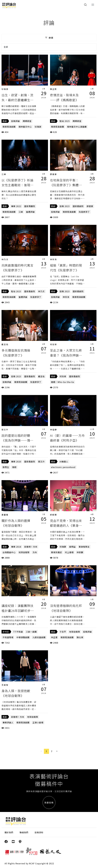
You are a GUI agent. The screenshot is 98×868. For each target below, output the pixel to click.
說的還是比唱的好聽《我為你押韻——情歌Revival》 (17, 440)
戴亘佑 (5, 344)
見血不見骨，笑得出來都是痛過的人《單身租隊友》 (66, 525)
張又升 (5, 430)
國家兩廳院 (30, 206)
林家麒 (80, 552)
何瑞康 (63, 547)
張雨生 (6, 467)
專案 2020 (16, 462)
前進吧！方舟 (31, 547)
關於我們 (9, 832)
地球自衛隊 (24, 552)
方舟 (35, 552)
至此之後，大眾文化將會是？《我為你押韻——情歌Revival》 (66, 355)
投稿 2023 (65, 206)
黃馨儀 (5, 515)
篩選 (49, 38)
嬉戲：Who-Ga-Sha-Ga (63, 382)
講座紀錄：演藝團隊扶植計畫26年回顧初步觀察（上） (18, 610)
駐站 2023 (16, 291)
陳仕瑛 (80, 637)
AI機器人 (64, 462)
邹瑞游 (5, 89)
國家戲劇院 (78, 206)
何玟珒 (53, 344)
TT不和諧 (18, 632)
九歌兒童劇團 (39, 637)
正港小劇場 (38, 722)
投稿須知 (39, 832)
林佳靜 (53, 430)
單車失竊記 (56, 552)
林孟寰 (54, 637)
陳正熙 (53, 89)
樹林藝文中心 (25, 127)
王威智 (5, 685)
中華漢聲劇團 (23, 637)
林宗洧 (53, 259)
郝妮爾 (53, 515)
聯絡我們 (24, 832)
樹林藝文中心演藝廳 (77, 127)
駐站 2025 (65, 121)
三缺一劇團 (31, 632)
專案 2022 (16, 206)
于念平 (63, 632)
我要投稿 (49, 803)
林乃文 (5, 259)
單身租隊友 (84, 547)
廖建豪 (53, 174)
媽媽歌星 (27, 121)
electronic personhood (63, 467)
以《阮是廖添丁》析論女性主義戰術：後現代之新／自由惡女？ (17, 185)
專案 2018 (16, 547)
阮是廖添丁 (84, 212)
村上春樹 (69, 552)
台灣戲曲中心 (9, 552)
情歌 (14, 467)
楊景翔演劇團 (9, 127)
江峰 (4, 174)
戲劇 (5, 121)
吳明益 (72, 547)
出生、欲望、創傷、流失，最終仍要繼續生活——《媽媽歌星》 (17, 100)
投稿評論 (15, 121)
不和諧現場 (8, 637)
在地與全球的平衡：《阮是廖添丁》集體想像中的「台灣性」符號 (66, 185)
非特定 (6, 632)
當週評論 (30, 212)
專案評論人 (8, 722)
